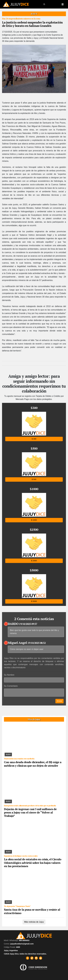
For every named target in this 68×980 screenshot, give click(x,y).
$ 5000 (34, 601)
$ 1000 (34, 520)
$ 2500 (34, 561)
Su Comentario (11, 686)
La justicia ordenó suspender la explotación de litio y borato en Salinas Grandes (32, 24)
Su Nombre (9, 675)
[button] (44, 4)
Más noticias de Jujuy (34, 922)
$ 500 (34, 479)
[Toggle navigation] (62, 4)
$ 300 (34, 439)
